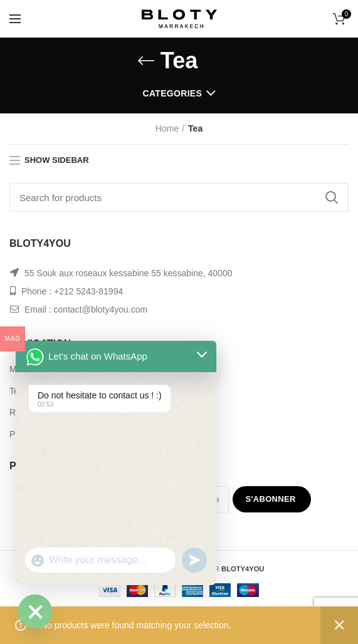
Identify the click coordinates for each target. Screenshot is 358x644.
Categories (173, 93)
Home (167, 128)
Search (332, 197)
